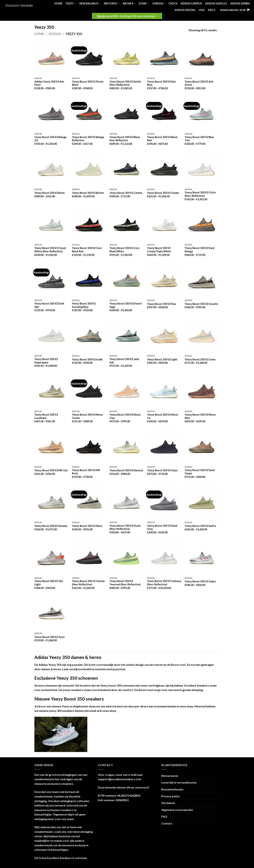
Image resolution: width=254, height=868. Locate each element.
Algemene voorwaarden (177, 810)
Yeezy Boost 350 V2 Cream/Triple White (159, 250)
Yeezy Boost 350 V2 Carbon (126, 193)
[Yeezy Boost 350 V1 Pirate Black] (89, 58)
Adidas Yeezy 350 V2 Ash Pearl (49, 83)
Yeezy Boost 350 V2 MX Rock (86, 472)
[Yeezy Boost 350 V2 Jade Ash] (127, 336)
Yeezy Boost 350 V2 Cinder (163, 193)
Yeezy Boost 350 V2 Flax (162, 304)
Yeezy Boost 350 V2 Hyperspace (46, 361)
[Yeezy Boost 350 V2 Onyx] (164, 447)
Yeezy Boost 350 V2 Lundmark (46, 416)
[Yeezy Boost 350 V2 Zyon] (51, 613)
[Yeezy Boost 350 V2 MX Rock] (89, 447)
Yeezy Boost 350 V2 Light (162, 359)
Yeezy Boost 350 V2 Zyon (50, 637)
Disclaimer (168, 803)
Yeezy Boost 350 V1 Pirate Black (88, 83)
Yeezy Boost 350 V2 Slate (87, 526)
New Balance (90, 3)
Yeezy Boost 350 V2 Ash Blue (161, 83)
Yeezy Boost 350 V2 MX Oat (51, 470)
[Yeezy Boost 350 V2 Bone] (51, 169)
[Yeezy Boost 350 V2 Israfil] (89, 336)
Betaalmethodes (172, 789)
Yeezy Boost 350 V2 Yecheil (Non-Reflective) (88, 583)
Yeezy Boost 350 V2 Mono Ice (163, 416)
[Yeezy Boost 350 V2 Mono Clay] (127, 391)
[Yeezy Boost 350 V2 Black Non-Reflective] (127, 114)
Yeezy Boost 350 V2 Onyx (162, 470)
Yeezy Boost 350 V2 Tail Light (49, 583)
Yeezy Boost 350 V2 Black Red (162, 139)
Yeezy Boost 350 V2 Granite (201, 304)
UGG (202, 10)
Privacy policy (171, 796)
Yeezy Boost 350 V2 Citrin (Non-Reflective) (200, 194)
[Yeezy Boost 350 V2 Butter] (89, 169)
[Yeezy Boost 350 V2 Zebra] (202, 558)
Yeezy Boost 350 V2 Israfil (87, 359)
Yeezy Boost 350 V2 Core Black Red (87, 250)
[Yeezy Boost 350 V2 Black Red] (164, 114)
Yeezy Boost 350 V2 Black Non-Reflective (125, 139)
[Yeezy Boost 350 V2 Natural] (127, 447)
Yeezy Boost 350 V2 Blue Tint (199, 139)
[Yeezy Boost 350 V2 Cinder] (164, 169)
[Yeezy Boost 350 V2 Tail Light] (51, 558)
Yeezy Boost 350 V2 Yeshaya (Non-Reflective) (164, 583)
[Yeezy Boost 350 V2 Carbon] (127, 169)
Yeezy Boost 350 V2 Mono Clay (125, 416)
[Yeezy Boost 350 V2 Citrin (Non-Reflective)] (202, 169)
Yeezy (71, 3)
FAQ (164, 816)
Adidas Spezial (185, 10)
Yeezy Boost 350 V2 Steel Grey (162, 527)
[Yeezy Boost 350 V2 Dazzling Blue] (89, 280)
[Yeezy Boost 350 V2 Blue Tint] (202, 114)
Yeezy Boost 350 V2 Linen (200, 359)
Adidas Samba (240, 3)
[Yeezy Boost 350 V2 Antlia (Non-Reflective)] (127, 58)
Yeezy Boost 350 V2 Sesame (51, 526)
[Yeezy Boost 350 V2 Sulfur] (202, 502)
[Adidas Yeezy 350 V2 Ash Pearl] (51, 58)
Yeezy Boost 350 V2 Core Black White (124, 250)
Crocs (173, 3)
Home (58, 3)
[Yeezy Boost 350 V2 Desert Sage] (127, 280)
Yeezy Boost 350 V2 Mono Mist (200, 416)
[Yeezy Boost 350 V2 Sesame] (51, 502)
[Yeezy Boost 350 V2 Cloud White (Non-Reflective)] (51, 225)
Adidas (55, 34)
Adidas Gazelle (216, 3)
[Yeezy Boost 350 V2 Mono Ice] (164, 391)
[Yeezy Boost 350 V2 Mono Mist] (202, 391)
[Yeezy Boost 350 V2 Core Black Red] (89, 225)
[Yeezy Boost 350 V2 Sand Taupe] (202, 447)
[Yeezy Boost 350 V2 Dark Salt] (51, 280)
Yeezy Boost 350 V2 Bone (49, 193)
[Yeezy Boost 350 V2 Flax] (164, 280)
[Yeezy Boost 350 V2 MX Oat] (51, 447)
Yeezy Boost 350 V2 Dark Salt (49, 305)
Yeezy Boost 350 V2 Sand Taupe (200, 472)
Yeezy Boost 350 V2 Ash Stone (199, 83)
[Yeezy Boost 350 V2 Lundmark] (51, 391)
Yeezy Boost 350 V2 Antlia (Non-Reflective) (125, 83)
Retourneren (170, 776)
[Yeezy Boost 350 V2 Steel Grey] (164, 502)
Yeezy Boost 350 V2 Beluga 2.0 (50, 139)
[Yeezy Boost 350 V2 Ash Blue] (164, 58)
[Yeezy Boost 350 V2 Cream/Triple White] (164, 225)
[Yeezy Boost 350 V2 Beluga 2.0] (51, 114)
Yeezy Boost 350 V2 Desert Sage (126, 305)
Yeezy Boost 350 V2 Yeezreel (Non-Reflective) (125, 583)
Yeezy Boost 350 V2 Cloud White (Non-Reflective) (50, 250)
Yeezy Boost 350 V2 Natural (126, 470)
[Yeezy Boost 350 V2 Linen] (202, 336)
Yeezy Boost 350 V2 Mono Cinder (87, 416)
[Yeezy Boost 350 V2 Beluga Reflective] (89, 114)
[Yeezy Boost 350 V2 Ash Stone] (202, 58)
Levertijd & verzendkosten (179, 782)
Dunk (144, 3)
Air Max (129, 3)
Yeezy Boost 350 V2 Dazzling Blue (84, 305)
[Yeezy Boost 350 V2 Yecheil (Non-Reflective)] (89, 558)
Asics (211, 10)
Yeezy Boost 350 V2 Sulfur (200, 526)
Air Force (112, 3)
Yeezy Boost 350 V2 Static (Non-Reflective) (125, 527)
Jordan (159, 3)
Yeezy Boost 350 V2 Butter (88, 193)
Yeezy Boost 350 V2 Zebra (200, 581)
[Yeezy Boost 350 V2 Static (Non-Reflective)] (127, 502)
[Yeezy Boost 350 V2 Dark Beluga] (202, 225)
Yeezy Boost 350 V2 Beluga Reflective (88, 139)
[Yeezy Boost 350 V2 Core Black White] (127, 225)
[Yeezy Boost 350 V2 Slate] (89, 502)
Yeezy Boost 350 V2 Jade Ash (124, 361)
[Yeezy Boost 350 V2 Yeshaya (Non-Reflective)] (164, 558)
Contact (167, 823)
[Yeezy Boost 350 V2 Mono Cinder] (89, 391)
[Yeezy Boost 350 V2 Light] (164, 336)
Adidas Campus (191, 3)
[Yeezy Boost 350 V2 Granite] (202, 280)
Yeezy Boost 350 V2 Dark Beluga (200, 250)
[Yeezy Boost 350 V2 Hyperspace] (51, 336)
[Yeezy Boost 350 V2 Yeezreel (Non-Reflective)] (127, 558)
